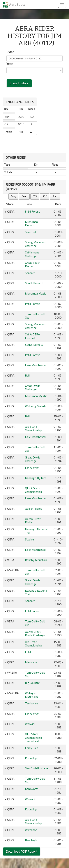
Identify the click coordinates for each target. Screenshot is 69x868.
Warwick (30, 724)
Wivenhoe (31, 830)
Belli (28, 375)
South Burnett (34, 283)
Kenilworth (32, 789)
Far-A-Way (32, 468)
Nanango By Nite (36, 478)
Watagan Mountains (32, 695)
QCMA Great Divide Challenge (35, 633)
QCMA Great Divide (33, 521)
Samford (30, 232)
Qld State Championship (33, 428)
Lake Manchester (36, 365)
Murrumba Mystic (36, 396)
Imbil (28, 652)
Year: (10, 64)
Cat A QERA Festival (32, 336)
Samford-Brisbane (36, 768)
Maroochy (31, 662)
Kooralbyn (31, 758)
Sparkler (30, 273)
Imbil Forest (32, 211)
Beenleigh (31, 840)
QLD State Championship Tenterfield (33, 738)
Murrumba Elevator (31, 223)
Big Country (32, 683)
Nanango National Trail (36, 531)
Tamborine (32, 703)
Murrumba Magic (36, 293)
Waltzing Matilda (36, 406)
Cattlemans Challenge (32, 254)
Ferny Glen (32, 748)
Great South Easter (33, 264)
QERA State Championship (33, 490)
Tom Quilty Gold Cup (35, 316)
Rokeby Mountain (36, 560)
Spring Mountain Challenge (35, 244)
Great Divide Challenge (33, 387)
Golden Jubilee (34, 509)
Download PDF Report (22, 851)
